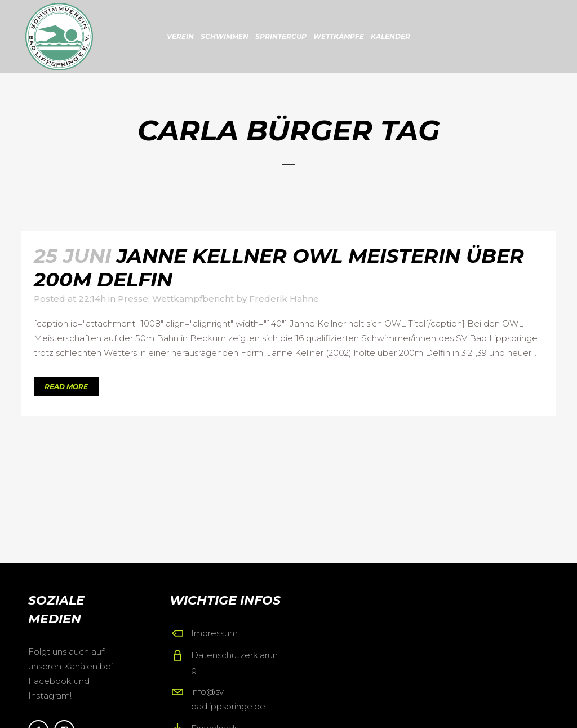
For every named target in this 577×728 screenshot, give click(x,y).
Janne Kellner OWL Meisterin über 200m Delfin (279, 268)
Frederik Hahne (284, 299)
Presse (133, 299)
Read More (66, 387)
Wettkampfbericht (193, 299)
